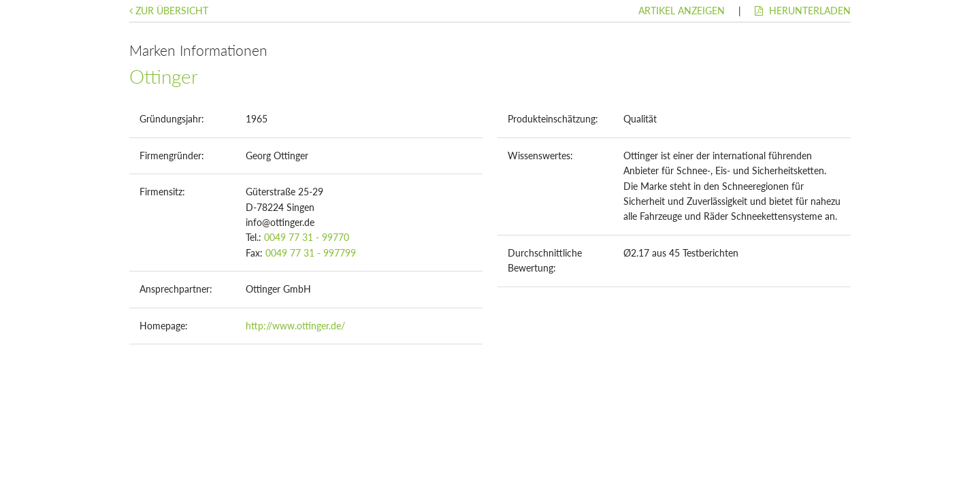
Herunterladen (803, 11)
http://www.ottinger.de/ (295, 326)
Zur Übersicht (169, 11)
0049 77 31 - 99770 (307, 237)
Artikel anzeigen (682, 11)
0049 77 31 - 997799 (311, 253)
